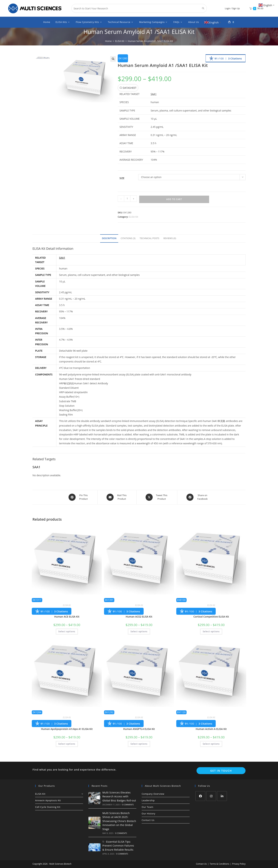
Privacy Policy (239, 864)
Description (109, 238)
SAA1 (154, 94)
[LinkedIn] (222, 796)
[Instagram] (211, 796)
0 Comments (128, 805)
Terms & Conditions (219, 864)
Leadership (148, 800)
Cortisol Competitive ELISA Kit (211, 617)
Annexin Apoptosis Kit (48, 800)
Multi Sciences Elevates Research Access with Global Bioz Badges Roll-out (119, 796)
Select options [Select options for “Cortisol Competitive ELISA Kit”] (211, 631)
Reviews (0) (170, 238)
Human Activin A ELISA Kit (211, 729)
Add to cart (174, 199)
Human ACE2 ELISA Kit (139, 617)
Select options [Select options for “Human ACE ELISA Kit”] (67, 631)
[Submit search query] (203, 8)
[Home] (108, 41)
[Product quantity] (127, 199)
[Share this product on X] (157, 497)
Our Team (147, 807)
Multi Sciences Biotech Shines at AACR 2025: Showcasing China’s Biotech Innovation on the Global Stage (119, 821)
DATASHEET (128, 88)
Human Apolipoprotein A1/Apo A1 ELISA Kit (67, 729)
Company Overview (153, 794)
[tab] (109, 238)
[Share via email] (117, 497)
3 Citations (235, 58)
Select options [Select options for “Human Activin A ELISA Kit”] (211, 744)
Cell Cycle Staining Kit (48, 807)
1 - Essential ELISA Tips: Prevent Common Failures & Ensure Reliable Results (118, 846)
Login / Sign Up (232, 8)
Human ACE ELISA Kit (67, 617)
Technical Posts (149, 238)
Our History (148, 814)
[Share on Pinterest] (79, 497)
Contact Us (148, 820)
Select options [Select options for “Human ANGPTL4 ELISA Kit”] (139, 744)
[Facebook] (200, 796)
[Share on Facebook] (198, 497)
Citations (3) (128, 238)
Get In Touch (221, 771)
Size (122, 178)
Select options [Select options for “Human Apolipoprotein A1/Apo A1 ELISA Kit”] (67, 744)
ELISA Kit (133, 217)
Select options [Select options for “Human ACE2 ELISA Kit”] (139, 631)
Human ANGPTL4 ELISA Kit (139, 729)
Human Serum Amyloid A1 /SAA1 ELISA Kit (150, 41)
